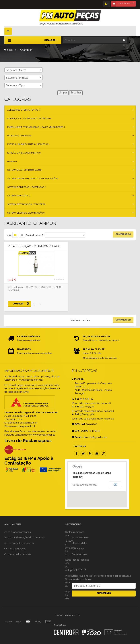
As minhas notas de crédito (19, 543)
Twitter (83, 453)
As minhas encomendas (17, 532)
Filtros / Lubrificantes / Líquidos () (28, 144)
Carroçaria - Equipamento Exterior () (29, 118)
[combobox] (24, 70)
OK (115, 485)
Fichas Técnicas (80, 560)
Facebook (77, 453)
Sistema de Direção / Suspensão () (27, 187)
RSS (90, 453)
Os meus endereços (15, 549)
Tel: (76, 399)
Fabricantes (78, 549)
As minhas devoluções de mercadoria (25, 537)
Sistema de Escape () (19, 196)
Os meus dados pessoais (18, 554)
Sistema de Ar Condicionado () (24, 170)
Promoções (78, 532)
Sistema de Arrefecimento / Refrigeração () (33, 179)
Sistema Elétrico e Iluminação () (26, 213)
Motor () (12, 161)
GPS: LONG (80, 431)
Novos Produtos (80, 537)
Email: (77, 437)
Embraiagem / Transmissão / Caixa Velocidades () (36, 127)
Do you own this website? (85, 485)
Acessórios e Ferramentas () (24, 110)
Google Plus (104, 453)
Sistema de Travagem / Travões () (26, 204)
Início (9, 50)
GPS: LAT (79, 424)
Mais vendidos (79, 543)
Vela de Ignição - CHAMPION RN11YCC (34, 246)
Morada (78, 379)
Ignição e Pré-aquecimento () (24, 153)
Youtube (97, 453)
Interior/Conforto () (19, 136)
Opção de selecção (35, 235)
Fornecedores (79, 554)
